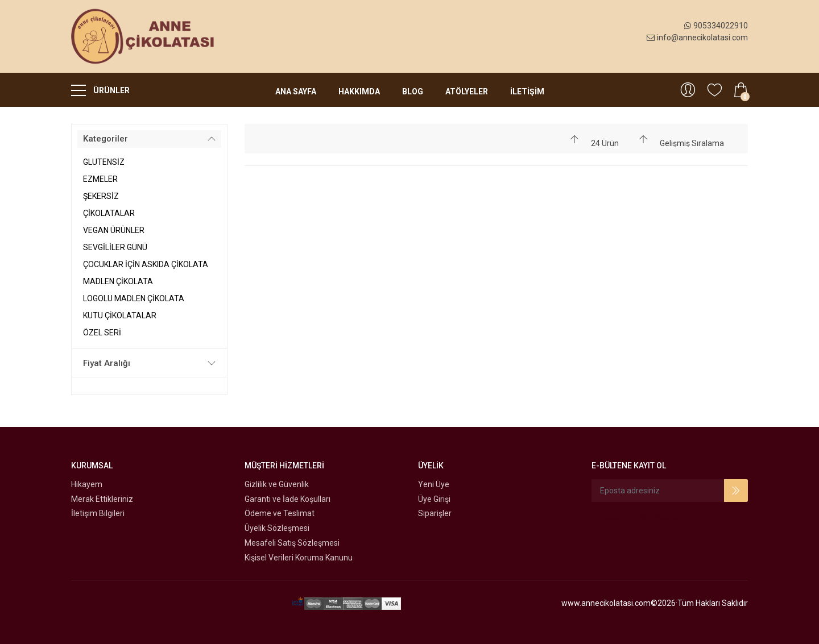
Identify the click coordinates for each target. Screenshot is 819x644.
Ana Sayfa (296, 92)
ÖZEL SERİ (102, 333)
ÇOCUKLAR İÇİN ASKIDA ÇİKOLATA (146, 264)
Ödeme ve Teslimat (280, 513)
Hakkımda (359, 92)
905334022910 (716, 26)
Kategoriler (106, 139)
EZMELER (100, 179)
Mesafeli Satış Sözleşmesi (292, 543)
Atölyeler (467, 92)
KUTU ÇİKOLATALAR (120, 315)
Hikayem (87, 484)
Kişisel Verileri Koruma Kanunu (299, 558)
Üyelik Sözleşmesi (277, 528)
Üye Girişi (434, 499)
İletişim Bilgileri (98, 513)
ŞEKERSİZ (101, 196)
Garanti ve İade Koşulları (288, 499)
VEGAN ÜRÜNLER (114, 230)
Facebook (612, 517)
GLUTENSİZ (104, 162)
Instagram (663, 517)
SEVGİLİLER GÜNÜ (115, 247)
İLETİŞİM (527, 92)
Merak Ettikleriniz (102, 499)
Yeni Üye (434, 484)
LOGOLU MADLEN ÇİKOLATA (134, 298)
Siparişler (435, 513)
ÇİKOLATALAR (109, 213)
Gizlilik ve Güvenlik (277, 484)
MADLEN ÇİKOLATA (118, 281)
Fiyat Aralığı (107, 363)
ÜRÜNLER (100, 90)
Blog (413, 92)
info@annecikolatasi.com (697, 38)
